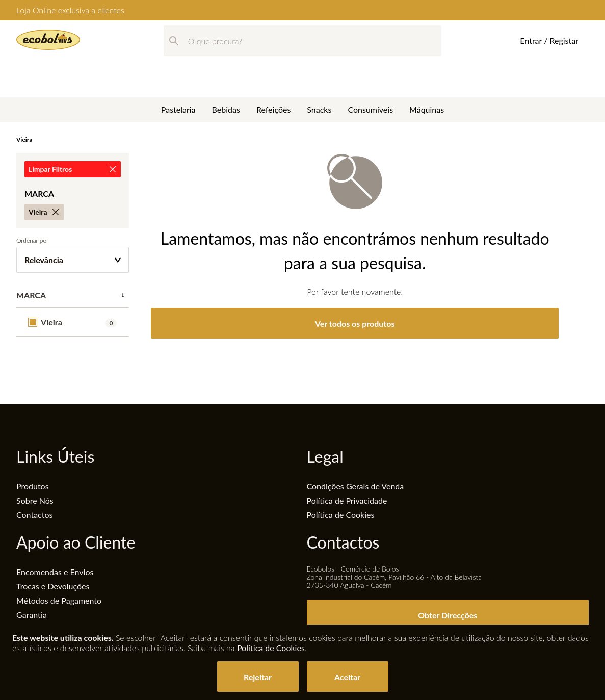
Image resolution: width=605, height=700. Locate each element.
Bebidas (226, 73)
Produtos (33, 486)
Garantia (32, 615)
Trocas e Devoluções (53, 586)
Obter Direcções (448, 615)
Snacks (319, 73)
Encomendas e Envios (55, 572)
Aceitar (347, 677)
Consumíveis (370, 73)
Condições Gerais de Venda (356, 486)
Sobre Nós (35, 500)
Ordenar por (32, 240)
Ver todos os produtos (355, 323)
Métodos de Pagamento (59, 600)
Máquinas (427, 73)
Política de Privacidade (347, 500)
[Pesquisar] (174, 41)
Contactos (34, 515)
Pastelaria (178, 73)
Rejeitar (258, 677)
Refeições (273, 73)
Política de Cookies (341, 515)
